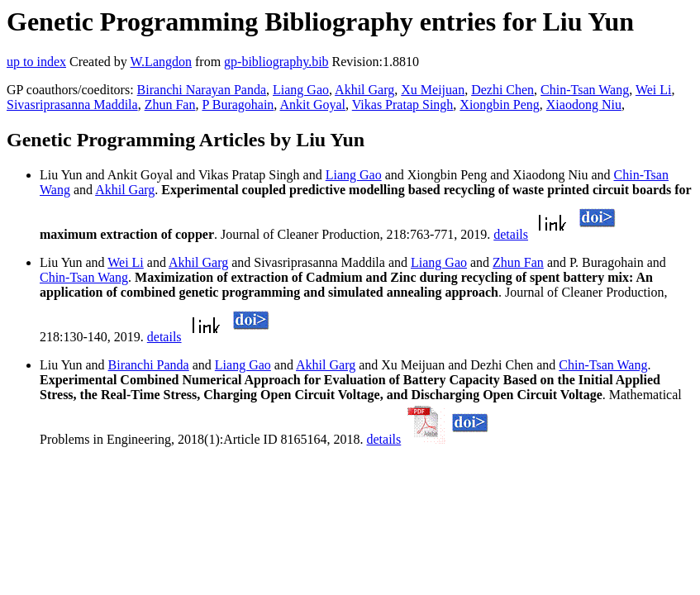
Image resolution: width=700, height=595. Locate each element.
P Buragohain (238, 105)
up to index (36, 62)
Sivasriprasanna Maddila (72, 105)
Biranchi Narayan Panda (202, 90)
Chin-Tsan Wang (585, 90)
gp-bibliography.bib (276, 62)
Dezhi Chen (502, 90)
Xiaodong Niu (584, 105)
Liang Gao (301, 90)
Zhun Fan (170, 105)
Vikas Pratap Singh (403, 105)
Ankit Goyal (312, 105)
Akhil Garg (364, 90)
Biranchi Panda (149, 365)
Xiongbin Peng (499, 105)
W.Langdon (161, 62)
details (511, 234)
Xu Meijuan (433, 90)
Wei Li (654, 90)
